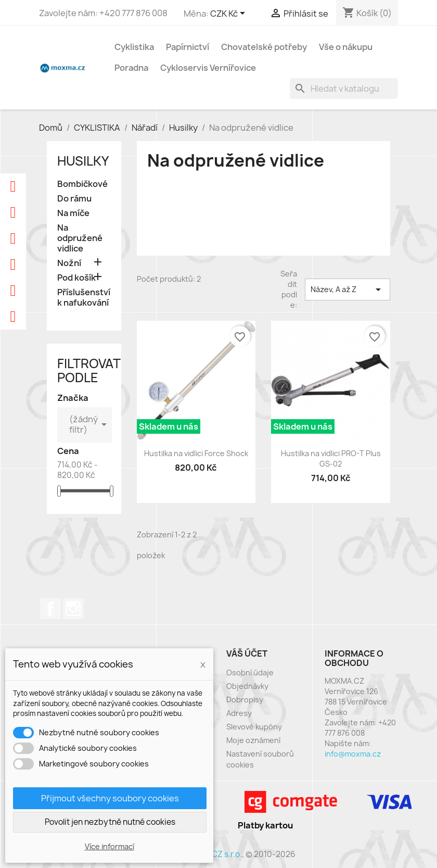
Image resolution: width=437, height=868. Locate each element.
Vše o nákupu (346, 47)
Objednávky (247, 686)
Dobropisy (245, 700)
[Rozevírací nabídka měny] (229, 14)
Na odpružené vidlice (80, 238)
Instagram (73, 609)
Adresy (239, 713)
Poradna (131, 68)
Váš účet (247, 653)
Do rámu (74, 199)
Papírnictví (188, 47)
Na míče (73, 213)
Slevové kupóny (254, 727)
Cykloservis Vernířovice (208, 68)
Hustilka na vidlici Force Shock (196, 453)
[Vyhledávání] (344, 89)
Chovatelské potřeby (264, 47)
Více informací (110, 846)
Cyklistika (134, 47)
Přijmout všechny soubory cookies (110, 798)
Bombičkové (82, 184)
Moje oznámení (253, 740)
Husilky (83, 161)
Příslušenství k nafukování (84, 298)
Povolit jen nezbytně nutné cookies (110, 822)
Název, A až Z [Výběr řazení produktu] (348, 290)
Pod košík (76, 278)
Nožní (69, 263)
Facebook (50, 609)
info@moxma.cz (353, 754)
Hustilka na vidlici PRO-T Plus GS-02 (331, 458)
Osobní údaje (250, 672)
